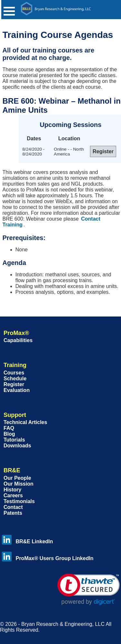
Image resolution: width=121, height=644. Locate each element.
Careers (13, 495)
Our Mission (18, 484)
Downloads (17, 446)
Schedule (15, 379)
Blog (9, 434)
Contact (13, 507)
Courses (14, 373)
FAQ (9, 428)
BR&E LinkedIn (27, 541)
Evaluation (17, 390)
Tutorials (14, 440)
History (12, 490)
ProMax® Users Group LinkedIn (48, 558)
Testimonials (19, 501)
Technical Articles (25, 422)
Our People (17, 478)
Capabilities (18, 340)
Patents (13, 513)
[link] (89, 589)
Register (14, 384)
